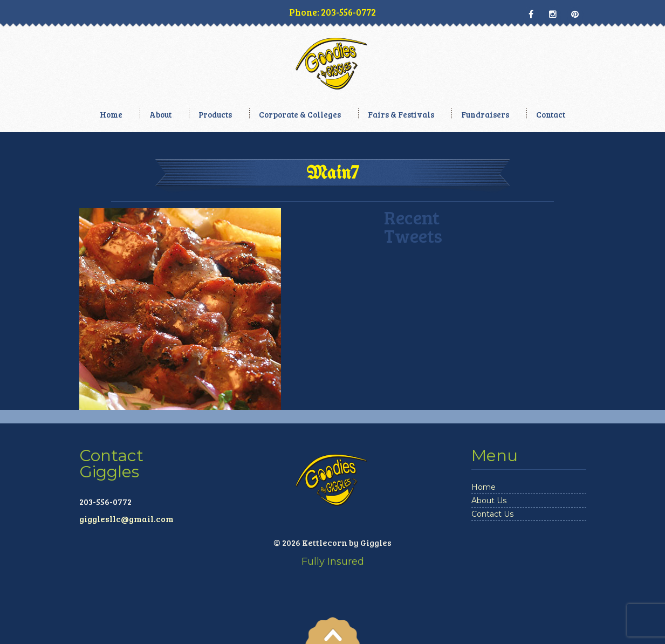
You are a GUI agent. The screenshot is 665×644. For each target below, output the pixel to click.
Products (215, 114)
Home (111, 114)
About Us (489, 501)
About (160, 114)
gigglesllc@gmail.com (126, 519)
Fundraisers (485, 114)
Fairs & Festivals (401, 114)
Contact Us (492, 514)
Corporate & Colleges (300, 114)
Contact (551, 114)
